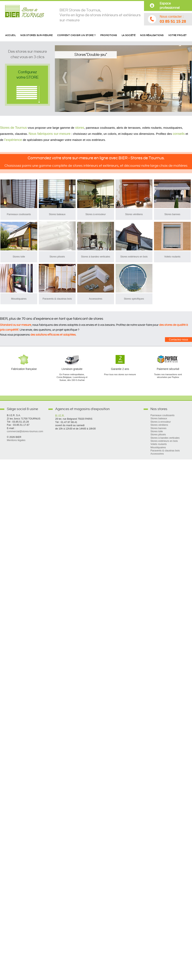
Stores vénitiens (134, 214)
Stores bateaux (57, 214)
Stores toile (19, 257)
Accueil (10, 35)
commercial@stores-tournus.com (25, 431)
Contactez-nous (178, 340)
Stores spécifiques (134, 299)
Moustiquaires (19, 299)
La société (129, 35)
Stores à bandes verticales (96, 257)
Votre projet (178, 35)
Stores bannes (172, 214)
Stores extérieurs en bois (134, 257)
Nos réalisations (152, 35)
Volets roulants (172, 257)
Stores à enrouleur (96, 214)
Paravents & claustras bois (57, 299)
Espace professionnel (170, 6)
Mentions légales (16, 440)
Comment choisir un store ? (76, 35)
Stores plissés (57, 257)
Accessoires (96, 299)
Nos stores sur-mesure (37, 35)
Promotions (109, 35)
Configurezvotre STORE (28, 75)
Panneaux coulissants (19, 214)
